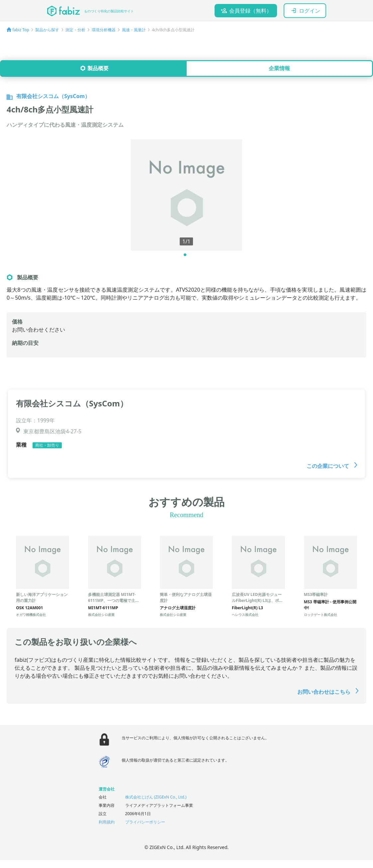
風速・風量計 (134, 30)
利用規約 (107, 822)
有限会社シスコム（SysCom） (72, 403)
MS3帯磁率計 (316, 594)
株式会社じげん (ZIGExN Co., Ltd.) (156, 797)
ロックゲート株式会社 (321, 615)
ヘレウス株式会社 (245, 615)
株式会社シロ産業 (101, 615)
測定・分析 (75, 30)
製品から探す (47, 30)
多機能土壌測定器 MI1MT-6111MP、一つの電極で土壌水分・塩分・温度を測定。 (114, 600)
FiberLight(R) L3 (247, 608)
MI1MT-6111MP (103, 608)
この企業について (332, 466)
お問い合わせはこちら (328, 692)
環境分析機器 (104, 30)
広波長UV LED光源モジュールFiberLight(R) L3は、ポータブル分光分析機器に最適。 (258, 600)
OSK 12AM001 (29, 608)
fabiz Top (21, 30)
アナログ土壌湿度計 (178, 608)
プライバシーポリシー (145, 822)
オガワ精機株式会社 (31, 615)
